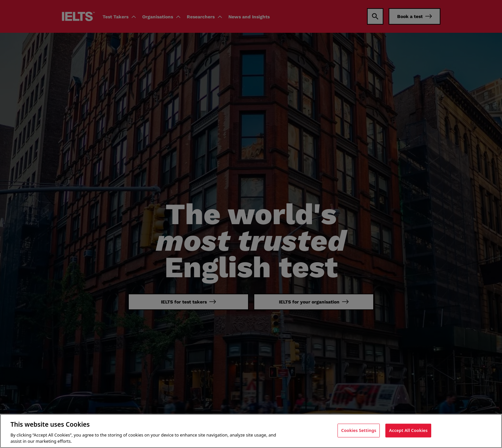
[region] (251, 431)
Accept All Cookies (408, 430)
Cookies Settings (359, 430)
